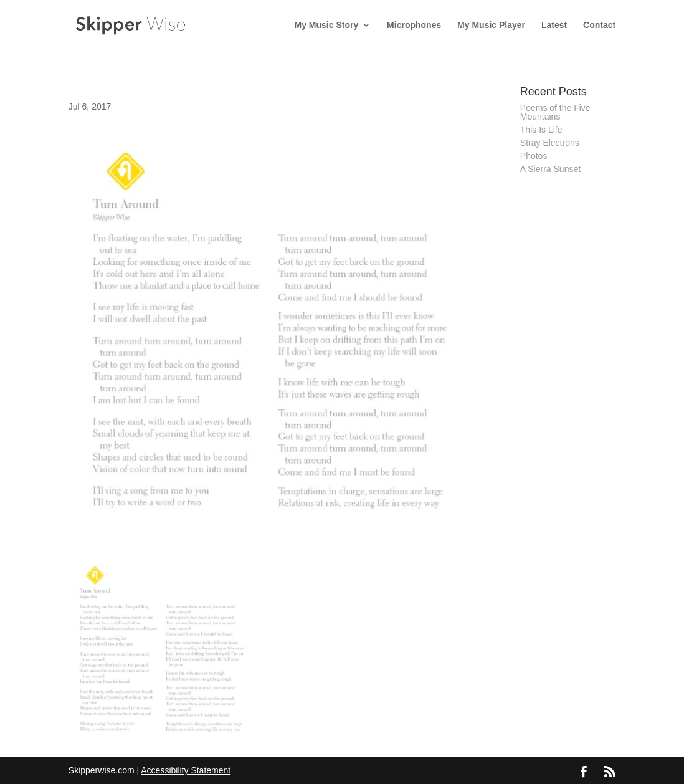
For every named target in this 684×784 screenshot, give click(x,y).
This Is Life (541, 130)
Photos (534, 156)
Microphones (414, 25)
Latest (554, 25)
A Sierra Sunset (550, 169)
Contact (599, 25)
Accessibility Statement (186, 770)
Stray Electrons (550, 143)
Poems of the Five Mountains (555, 112)
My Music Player (491, 25)
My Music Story (327, 25)
